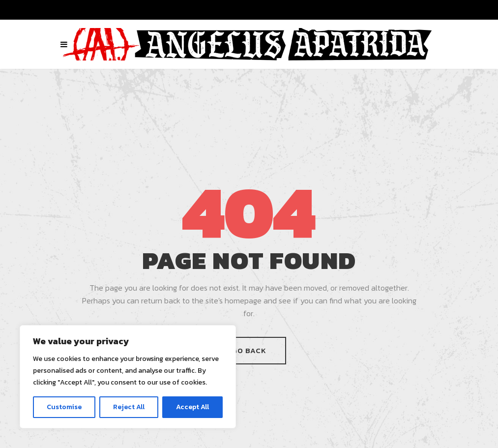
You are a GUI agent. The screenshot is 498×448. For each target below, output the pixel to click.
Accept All (192, 407)
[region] (128, 377)
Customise (64, 407)
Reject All (129, 407)
